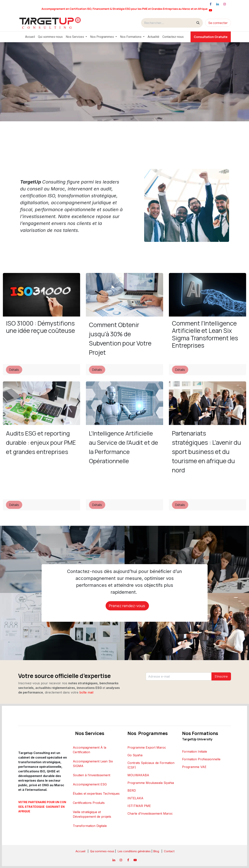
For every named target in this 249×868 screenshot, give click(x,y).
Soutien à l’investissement (92, 775)
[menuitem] (30, 37)
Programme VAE (194, 767)
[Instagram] (225, 4)
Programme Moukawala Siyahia (151, 783)
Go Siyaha (135, 755)
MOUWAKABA (138, 775)
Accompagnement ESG (90, 784)
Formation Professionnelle (201, 759)
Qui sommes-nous (102, 851)
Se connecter (218, 23)
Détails (14, 370)
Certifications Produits (89, 803)
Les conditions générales (134, 851)
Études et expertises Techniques (96, 794)
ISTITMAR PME (139, 806)
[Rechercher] (198, 23)
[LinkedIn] (218, 4)
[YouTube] (210, 10)
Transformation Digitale (90, 826)
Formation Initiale (195, 751)
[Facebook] (210, 4)
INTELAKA (135, 798)
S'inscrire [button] (221, 676)
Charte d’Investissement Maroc (150, 813)
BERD (132, 790)
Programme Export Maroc (147, 747)
